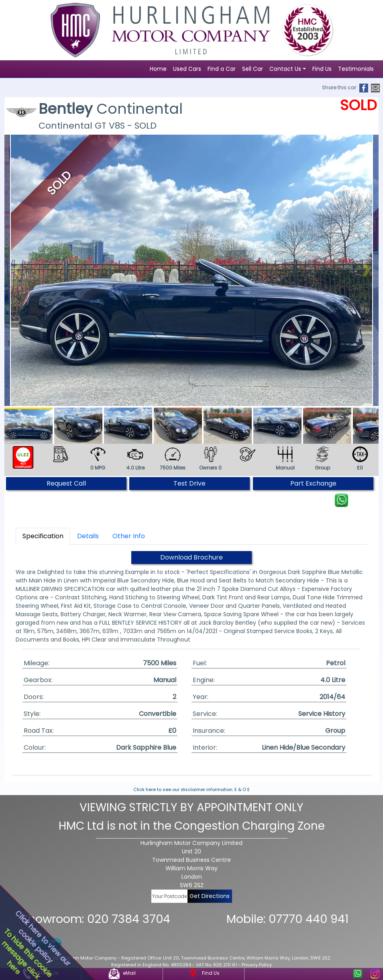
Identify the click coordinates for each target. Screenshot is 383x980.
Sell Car (253, 69)
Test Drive (189, 483)
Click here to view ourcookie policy (43, 938)
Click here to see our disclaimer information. (183, 789)
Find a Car (222, 69)
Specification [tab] (43, 536)
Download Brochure (191, 557)
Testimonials (356, 69)
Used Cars (187, 69)
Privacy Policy (257, 965)
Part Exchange (313, 483)
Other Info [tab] (129, 536)
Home (158, 69)
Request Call (66, 483)
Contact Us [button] (285, 69)
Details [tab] (88, 536)
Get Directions (210, 896)
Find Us (322, 69)
